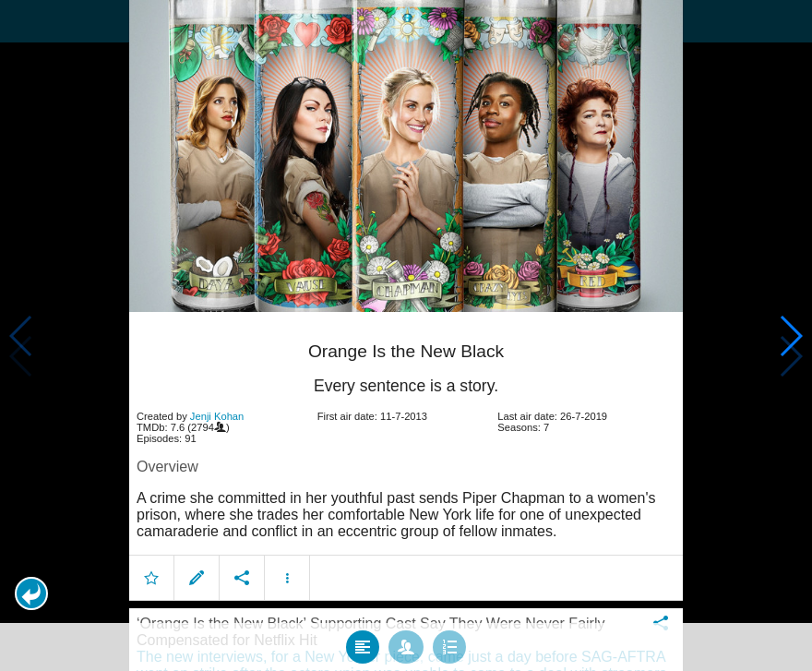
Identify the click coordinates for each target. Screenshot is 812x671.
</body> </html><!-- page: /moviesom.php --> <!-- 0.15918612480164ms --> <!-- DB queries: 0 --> (406, 335)
